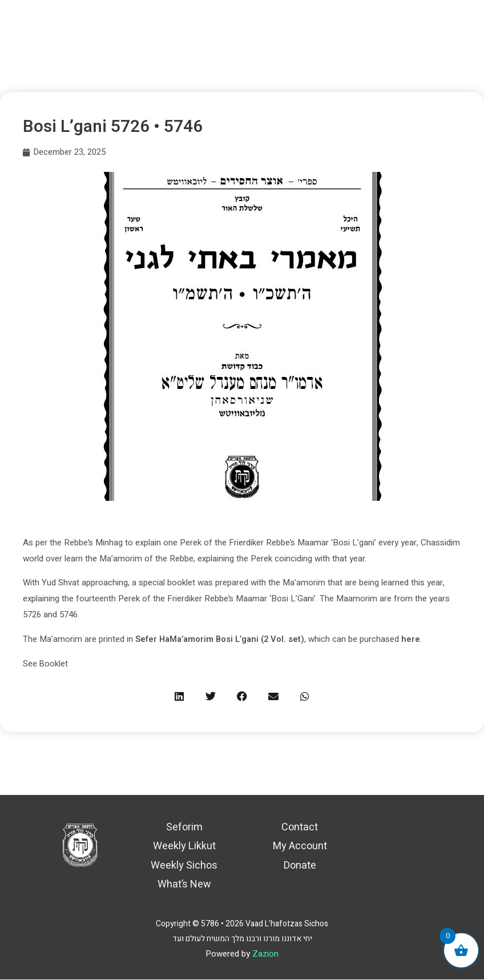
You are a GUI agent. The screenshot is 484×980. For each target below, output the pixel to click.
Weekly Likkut (184, 847)
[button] (180, 696)
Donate (300, 865)
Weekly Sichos (184, 865)
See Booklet (46, 664)
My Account (300, 847)
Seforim (184, 827)
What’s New (184, 884)
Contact (300, 827)
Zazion (265, 954)
